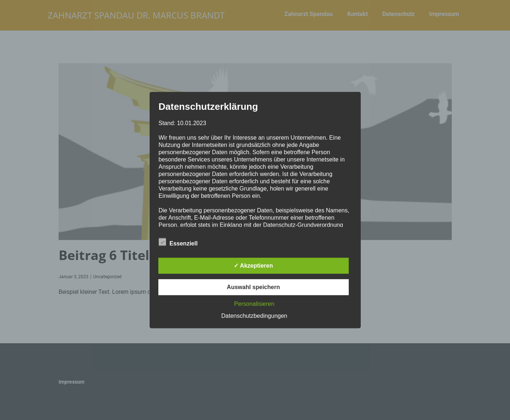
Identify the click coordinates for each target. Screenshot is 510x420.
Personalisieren (254, 304)
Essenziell (178, 242)
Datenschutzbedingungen (254, 316)
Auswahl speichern (253, 287)
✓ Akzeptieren (253, 266)
